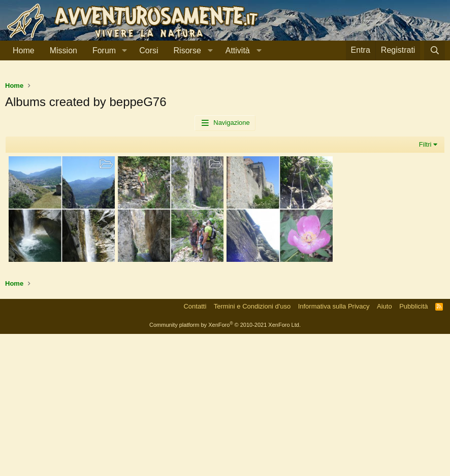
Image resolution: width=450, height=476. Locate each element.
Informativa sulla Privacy (334, 448)
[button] (124, 51)
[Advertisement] (225, 147)
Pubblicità (413, 448)
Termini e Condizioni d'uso (252, 448)
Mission (63, 50)
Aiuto (384, 448)
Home (24, 50)
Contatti (195, 448)
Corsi (149, 50)
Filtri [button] (425, 286)
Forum (104, 50)
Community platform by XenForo (225, 467)
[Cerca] (435, 50)
